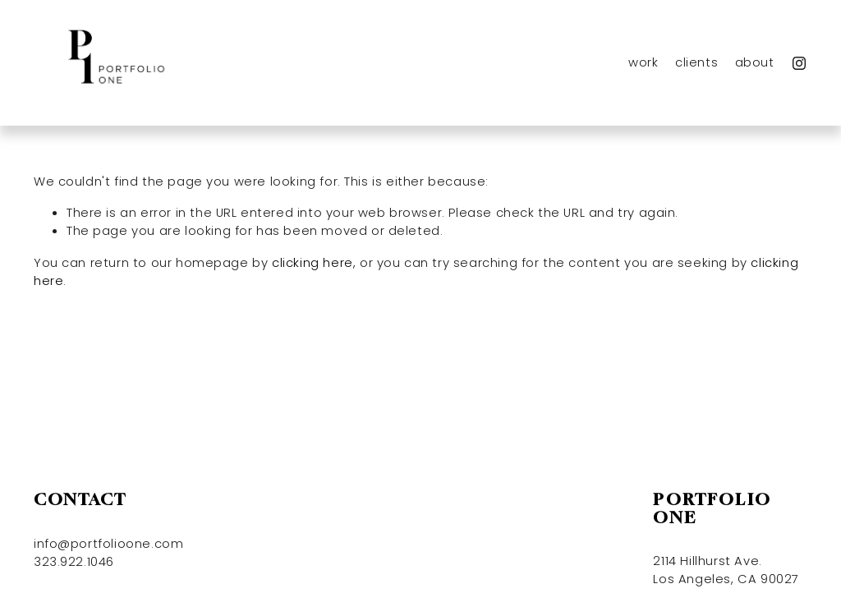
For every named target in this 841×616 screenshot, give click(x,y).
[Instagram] (799, 63)
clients (696, 62)
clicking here (313, 262)
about (755, 62)
